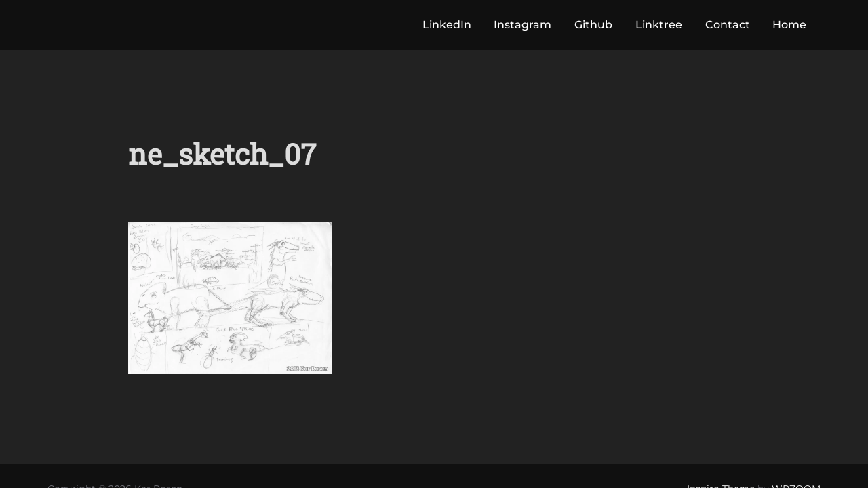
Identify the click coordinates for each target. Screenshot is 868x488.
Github (593, 25)
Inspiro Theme (721, 439)
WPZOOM (796, 439)
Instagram (522, 25)
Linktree (659, 25)
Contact (728, 25)
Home (789, 25)
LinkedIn (447, 25)
